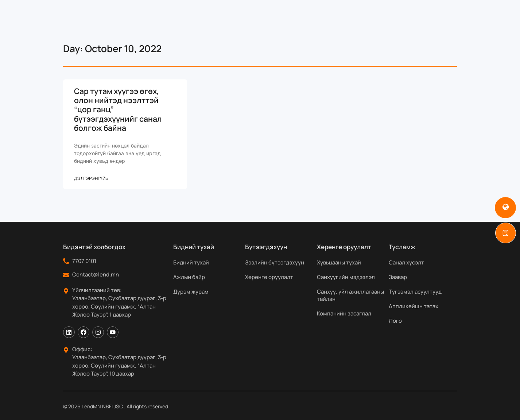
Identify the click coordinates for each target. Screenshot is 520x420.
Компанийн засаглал (344, 313)
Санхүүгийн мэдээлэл (346, 277)
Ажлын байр (189, 277)
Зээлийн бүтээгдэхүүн (275, 262)
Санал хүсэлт (406, 262)
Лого (395, 321)
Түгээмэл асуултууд (415, 292)
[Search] (474, 7)
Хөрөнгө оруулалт (269, 277)
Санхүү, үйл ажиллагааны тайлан (350, 295)
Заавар (398, 277)
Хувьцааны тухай (339, 262)
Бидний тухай (191, 262)
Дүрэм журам (191, 292)
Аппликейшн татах (414, 306)
